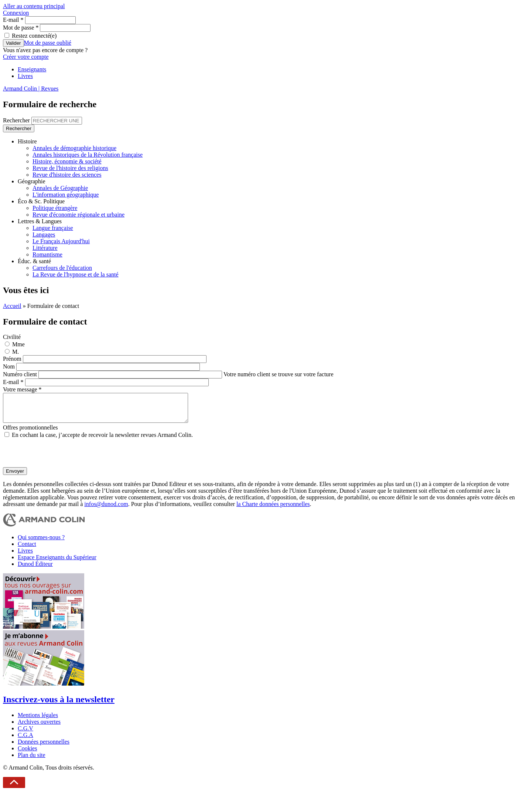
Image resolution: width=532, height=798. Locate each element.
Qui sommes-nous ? (41, 543)
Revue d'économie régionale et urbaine (79, 215)
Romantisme (47, 254)
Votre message (22, 389)
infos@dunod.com (106, 510)
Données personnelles (44, 747)
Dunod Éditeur (35, 569)
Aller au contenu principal (34, 6)
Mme (18, 344)
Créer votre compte (26, 57)
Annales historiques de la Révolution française (88, 155)
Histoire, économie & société (67, 161)
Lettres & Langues (40, 221)
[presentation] (59, 458)
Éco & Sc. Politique (41, 201)
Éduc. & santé (34, 261)
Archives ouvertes (39, 727)
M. (16, 352)
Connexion (16, 13)
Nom (10, 366)
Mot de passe (21, 28)
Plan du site (32, 760)
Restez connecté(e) (34, 36)
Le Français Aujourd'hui (61, 241)
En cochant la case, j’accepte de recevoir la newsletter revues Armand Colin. (102, 440)
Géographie (32, 181)
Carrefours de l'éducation (62, 268)
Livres (25, 76)
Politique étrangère (55, 208)
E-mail (13, 20)
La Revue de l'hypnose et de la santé (76, 274)
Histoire (27, 141)
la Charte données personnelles (273, 510)
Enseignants (32, 69)
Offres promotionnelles (30, 433)
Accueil (12, 306)
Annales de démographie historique (74, 148)
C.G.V (25, 734)
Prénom (13, 359)
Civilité (12, 337)
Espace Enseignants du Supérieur (57, 563)
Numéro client (21, 374)
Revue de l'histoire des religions (70, 168)
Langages (44, 235)
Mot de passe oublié (48, 43)
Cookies (27, 754)
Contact (27, 549)
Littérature (45, 248)
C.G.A (25, 741)
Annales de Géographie (60, 188)
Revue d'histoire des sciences (67, 175)
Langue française (53, 228)
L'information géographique (66, 195)
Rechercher (17, 120)
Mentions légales (38, 721)
